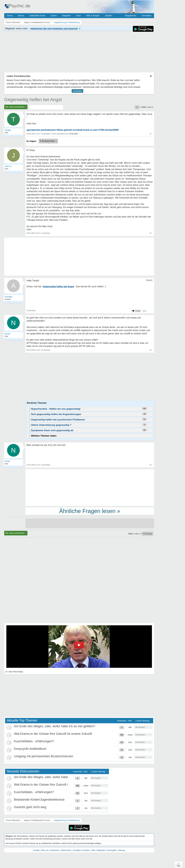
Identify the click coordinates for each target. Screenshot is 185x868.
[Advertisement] (90, 487)
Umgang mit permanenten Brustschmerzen (44, 756)
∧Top (178, 865)
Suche (54, 16)
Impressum (55, 850)
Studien (108, 16)
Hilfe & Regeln (93, 16)
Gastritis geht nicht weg (30, 807)
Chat (78, 16)
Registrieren (131, 16)
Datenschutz (66, 850)
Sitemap (122, 850)
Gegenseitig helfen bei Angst (33, 100)
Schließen (78, 91)
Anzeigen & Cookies (81, 850)
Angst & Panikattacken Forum (37, 820)
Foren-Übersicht (13, 820)
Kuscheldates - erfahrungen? (34, 741)
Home (10, 16)
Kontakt (36, 850)
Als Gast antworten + (16, 107)
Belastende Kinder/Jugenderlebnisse (39, 800)
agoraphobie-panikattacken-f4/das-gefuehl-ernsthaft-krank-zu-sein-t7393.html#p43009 (73, 130)
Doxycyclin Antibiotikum (30, 749)
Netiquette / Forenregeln (107, 850)
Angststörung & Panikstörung (67, 820)
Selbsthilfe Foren (37, 16)
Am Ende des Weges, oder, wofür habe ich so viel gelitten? (55, 726)
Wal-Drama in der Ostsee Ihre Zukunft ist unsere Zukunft (53, 734)
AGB (93, 850)
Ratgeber (66, 16)
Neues (21, 16)
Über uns (45, 850)
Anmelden (147, 16)
